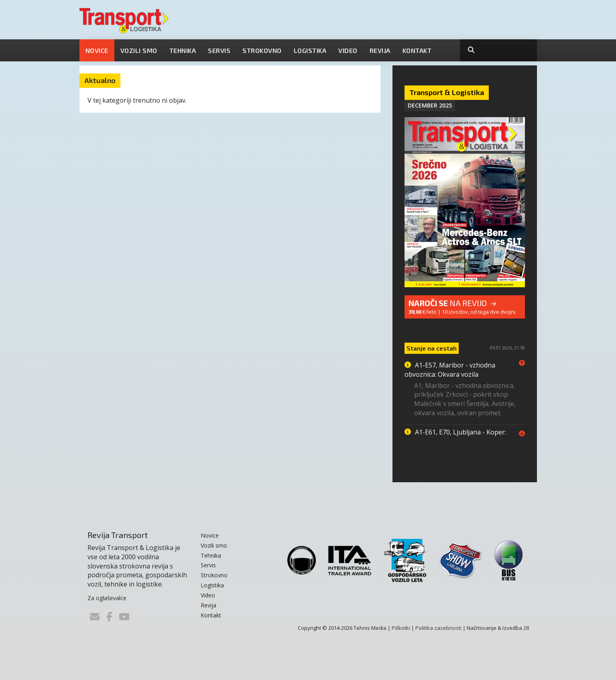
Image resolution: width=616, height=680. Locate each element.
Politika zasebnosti (438, 628)
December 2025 (430, 105)
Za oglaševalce (107, 598)
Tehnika (183, 50)
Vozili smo (139, 50)
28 (526, 628)
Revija (380, 50)
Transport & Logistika (447, 92)
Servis (219, 50)
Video (348, 50)
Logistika (310, 50)
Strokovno (262, 50)
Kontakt (417, 50)
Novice (97, 50)
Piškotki (401, 628)
